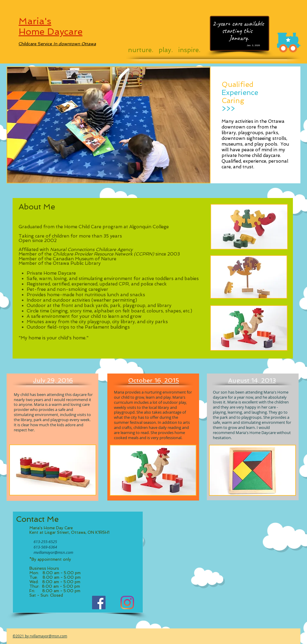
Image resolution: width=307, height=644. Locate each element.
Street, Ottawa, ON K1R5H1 (83, 532)
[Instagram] (127, 603)
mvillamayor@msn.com (53, 552)
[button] (109, 125)
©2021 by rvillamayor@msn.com (40, 636)
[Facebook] (99, 603)
